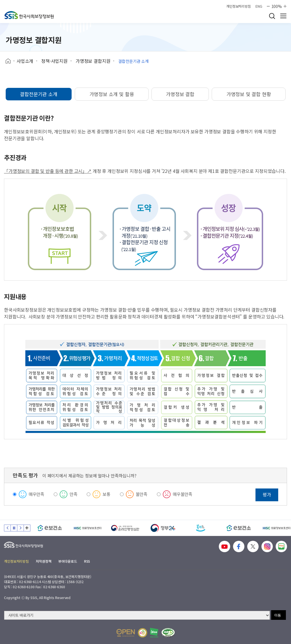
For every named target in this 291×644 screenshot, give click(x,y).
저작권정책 (43, 561)
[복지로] (201, 528)
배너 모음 (27, 528)
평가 (267, 494)
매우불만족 (183, 494)
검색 (272, 16)
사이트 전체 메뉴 (283, 16)
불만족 (142, 494)
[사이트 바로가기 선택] (137, 615)
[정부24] (163, 528)
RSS (87, 561)
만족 (74, 494)
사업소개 (25, 61)
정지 (14, 528)
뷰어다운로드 (67, 561)
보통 (107, 494)
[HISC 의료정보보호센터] (87, 528)
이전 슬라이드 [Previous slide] (7, 528)
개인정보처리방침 (239, 6)
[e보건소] (50, 528)
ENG (259, 6)
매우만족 (37, 494)
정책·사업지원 (54, 61)
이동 (278, 615)
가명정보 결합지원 (93, 61)
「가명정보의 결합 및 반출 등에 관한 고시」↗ (48, 171)
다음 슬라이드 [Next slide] (20, 528)
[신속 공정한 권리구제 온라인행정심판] (125, 528)
